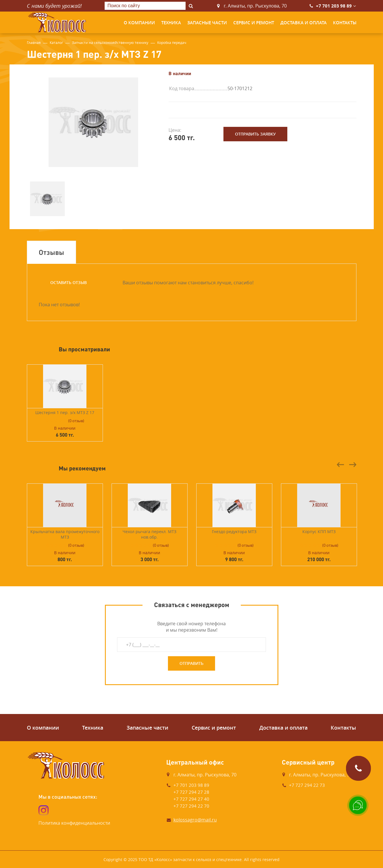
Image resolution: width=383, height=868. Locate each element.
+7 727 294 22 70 (191, 806)
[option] (93, 122)
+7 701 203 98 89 (334, 6)
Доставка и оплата (304, 23)
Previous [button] (341, 465)
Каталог (56, 42)
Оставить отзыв (69, 282)
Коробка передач (172, 42)
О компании (139, 23)
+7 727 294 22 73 (307, 785)
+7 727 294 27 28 (191, 792)
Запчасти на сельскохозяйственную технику (110, 42)
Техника (171, 23)
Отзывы (51, 252)
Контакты (345, 23)
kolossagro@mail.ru (195, 820)
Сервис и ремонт (254, 23)
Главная (34, 42)
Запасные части (207, 23)
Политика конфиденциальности (74, 823)
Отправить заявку (255, 134)
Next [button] (353, 465)
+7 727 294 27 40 (191, 799)
